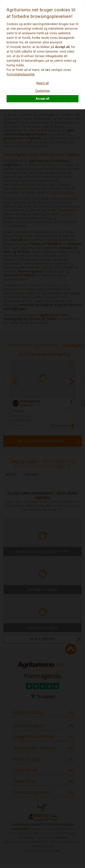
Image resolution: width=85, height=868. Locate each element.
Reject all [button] (43, 83)
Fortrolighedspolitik (21, 74)
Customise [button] (43, 91)
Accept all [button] (43, 99)
